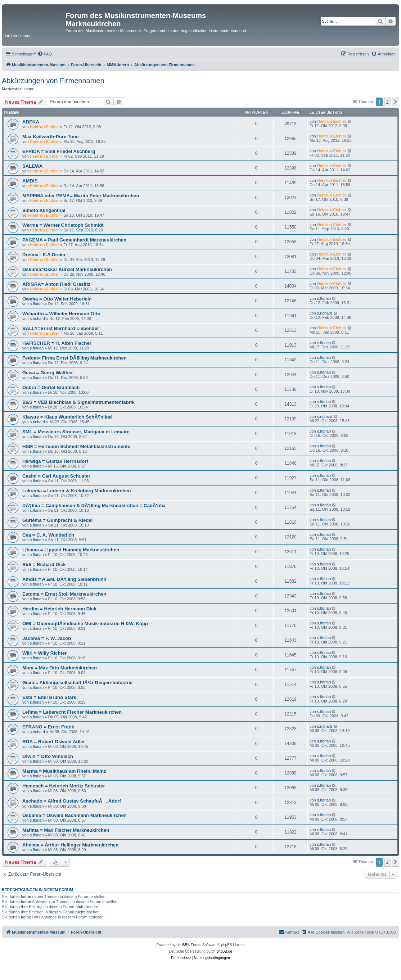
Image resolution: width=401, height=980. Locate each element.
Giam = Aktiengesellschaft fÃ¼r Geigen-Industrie (77, 683)
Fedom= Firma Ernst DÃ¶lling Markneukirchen (75, 358)
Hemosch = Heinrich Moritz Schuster (64, 786)
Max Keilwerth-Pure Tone (51, 137)
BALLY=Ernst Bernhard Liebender (61, 328)
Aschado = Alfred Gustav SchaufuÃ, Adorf (72, 801)
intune (29, 89)
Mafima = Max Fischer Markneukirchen (66, 830)
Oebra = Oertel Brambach (51, 387)
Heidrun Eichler (44, 127)
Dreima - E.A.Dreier (44, 255)
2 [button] (388, 102)
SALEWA (32, 166)
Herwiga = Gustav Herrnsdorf (55, 461)
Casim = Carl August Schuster (56, 476)
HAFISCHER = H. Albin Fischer (57, 343)
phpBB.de (224, 951)
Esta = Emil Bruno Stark (49, 697)
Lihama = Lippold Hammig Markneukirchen (71, 550)
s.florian (37, 304)
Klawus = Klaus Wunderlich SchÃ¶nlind (67, 417)
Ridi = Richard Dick (44, 564)
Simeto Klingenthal (44, 210)
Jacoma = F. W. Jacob (47, 638)
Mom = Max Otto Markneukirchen (60, 668)
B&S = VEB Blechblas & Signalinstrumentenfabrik (78, 402)
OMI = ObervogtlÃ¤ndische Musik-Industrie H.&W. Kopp (85, 624)
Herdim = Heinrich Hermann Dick (59, 609)
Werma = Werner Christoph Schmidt (63, 225)
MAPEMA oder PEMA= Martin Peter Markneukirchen (81, 196)
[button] (396, 102)
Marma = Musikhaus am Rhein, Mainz (64, 771)
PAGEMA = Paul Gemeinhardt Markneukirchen (74, 240)
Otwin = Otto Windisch (48, 756)
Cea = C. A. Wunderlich (48, 535)
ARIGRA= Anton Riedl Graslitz (56, 284)
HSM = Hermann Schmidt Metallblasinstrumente (76, 446)
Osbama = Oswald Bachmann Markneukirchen (75, 815)
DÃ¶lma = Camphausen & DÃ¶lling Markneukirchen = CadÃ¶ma (94, 505)
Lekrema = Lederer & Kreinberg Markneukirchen (77, 491)
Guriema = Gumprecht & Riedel (57, 520)
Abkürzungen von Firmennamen (53, 81)
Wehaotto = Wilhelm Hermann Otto (61, 314)
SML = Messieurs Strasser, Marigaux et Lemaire (76, 432)
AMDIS (30, 181)
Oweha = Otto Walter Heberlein (57, 299)
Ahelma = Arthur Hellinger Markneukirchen (70, 845)
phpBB (182, 945)
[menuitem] (45, 54)
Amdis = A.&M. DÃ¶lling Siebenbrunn (64, 579)
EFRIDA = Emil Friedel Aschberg (59, 151)
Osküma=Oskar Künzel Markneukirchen (67, 269)
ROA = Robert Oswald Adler (54, 742)
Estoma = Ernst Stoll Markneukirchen (64, 594)
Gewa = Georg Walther (48, 373)
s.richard (37, 319)
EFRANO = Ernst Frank (48, 727)
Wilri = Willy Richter (44, 653)
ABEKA (31, 122)
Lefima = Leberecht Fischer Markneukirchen (72, 712)
